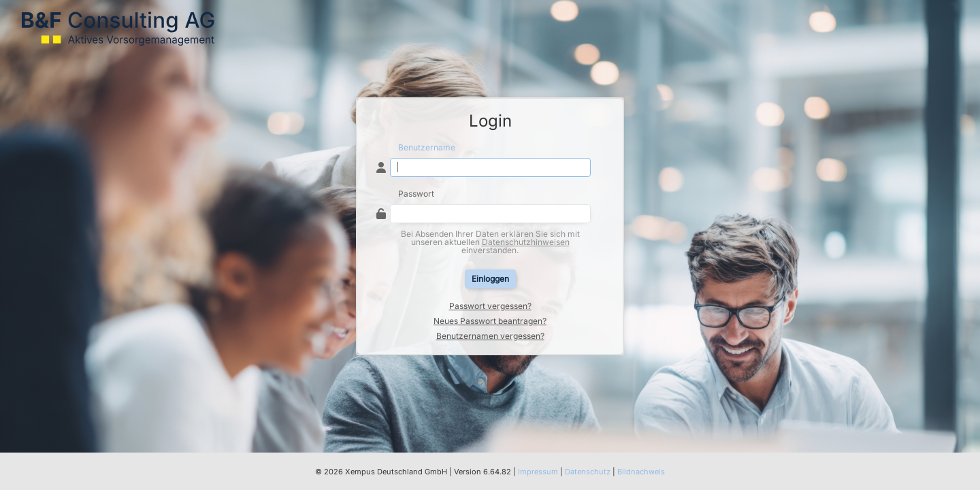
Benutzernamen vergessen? (490, 336)
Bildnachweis (641, 472)
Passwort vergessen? (490, 306)
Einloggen (490, 279)
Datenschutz (588, 472)
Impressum (538, 472)
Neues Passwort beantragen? (490, 321)
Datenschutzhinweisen (526, 242)
